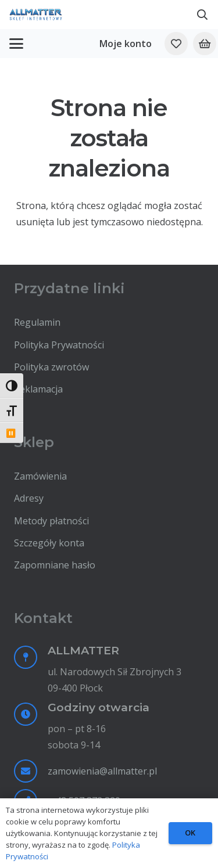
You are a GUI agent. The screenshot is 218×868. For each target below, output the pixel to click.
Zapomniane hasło (55, 565)
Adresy (29, 498)
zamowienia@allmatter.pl (102, 771)
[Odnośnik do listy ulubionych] (176, 44)
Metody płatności (51, 521)
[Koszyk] (205, 44)
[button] (202, 15)
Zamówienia (40, 476)
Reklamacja (38, 389)
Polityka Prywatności (59, 345)
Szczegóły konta (49, 543)
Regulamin (37, 322)
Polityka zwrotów (51, 367)
